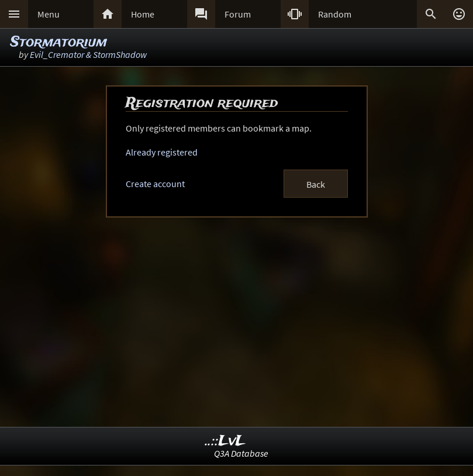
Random (335, 14)
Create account (155, 184)
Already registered (162, 152)
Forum (238, 14)
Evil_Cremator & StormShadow (88, 54)
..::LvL (225, 441)
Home (143, 14)
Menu (49, 14)
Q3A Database (241, 453)
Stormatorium (59, 42)
